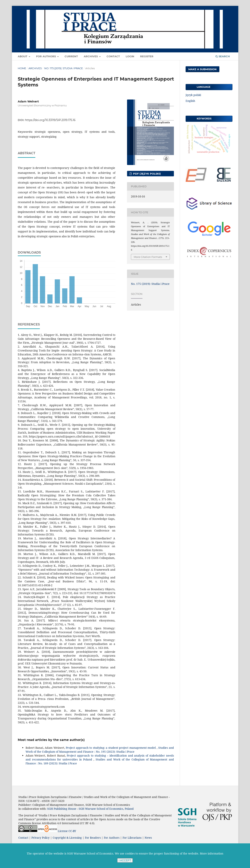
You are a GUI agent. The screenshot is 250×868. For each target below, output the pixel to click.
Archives (91, 56)
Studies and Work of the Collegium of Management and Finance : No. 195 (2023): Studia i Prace (100, 750)
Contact (113, 56)
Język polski (193, 95)
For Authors (46, 56)
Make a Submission (202, 69)
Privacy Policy (40, 838)
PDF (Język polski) (147, 174)
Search (223, 56)
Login (130, 56)
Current (71, 56)
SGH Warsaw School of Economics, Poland (106, 809)
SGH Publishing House (62, 809)
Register (147, 56)
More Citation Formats (148, 257)
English (190, 101)
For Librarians (132, 838)
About (23, 56)
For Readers (93, 838)
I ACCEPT (125, 860)
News (148, 838)
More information (212, 853)
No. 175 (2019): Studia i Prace (64, 68)
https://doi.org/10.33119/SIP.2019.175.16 (50, 120)
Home (22, 68)
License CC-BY (67, 831)
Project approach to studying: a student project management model (111, 748)
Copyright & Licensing (67, 838)
